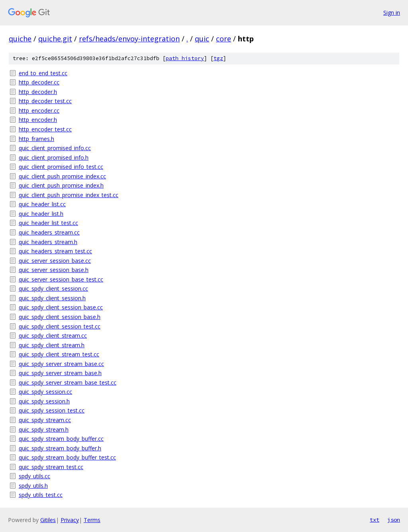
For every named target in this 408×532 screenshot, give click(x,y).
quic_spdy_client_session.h (52, 298)
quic (202, 39)
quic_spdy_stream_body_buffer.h (60, 448)
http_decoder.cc (39, 82)
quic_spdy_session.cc (45, 392)
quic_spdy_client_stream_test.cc (59, 354)
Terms (92, 520)
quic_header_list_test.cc (48, 223)
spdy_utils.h (33, 486)
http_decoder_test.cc (45, 101)
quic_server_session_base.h (54, 270)
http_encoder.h (38, 120)
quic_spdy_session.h (44, 401)
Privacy (70, 520)
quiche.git (55, 39)
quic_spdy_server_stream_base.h (60, 373)
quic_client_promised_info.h (54, 157)
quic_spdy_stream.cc (45, 420)
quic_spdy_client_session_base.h (60, 317)
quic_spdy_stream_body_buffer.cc (61, 439)
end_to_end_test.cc (43, 73)
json (394, 520)
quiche (20, 39)
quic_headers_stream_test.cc (55, 251)
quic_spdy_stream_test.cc (51, 467)
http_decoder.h (38, 92)
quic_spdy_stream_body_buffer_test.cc (67, 457)
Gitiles (48, 520)
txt (375, 520)
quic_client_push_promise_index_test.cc (69, 195)
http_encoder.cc (39, 111)
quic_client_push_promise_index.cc (62, 176)
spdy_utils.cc (34, 476)
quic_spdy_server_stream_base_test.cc (68, 382)
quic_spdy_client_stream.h (52, 345)
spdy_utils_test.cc (41, 495)
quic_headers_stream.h (48, 242)
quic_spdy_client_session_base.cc (61, 307)
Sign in (392, 13)
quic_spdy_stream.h (44, 429)
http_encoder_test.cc (45, 129)
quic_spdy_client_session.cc (53, 288)
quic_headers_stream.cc (49, 232)
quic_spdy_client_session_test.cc (60, 326)
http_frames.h (36, 139)
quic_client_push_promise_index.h (61, 185)
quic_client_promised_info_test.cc (61, 167)
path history (185, 58)
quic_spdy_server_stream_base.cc (61, 364)
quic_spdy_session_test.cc (52, 410)
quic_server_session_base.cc (55, 261)
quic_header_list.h (41, 214)
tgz (218, 58)
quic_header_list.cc (42, 204)
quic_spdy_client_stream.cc (53, 335)
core (224, 39)
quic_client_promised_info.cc (55, 148)
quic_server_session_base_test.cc (61, 279)
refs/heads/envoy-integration (129, 39)
